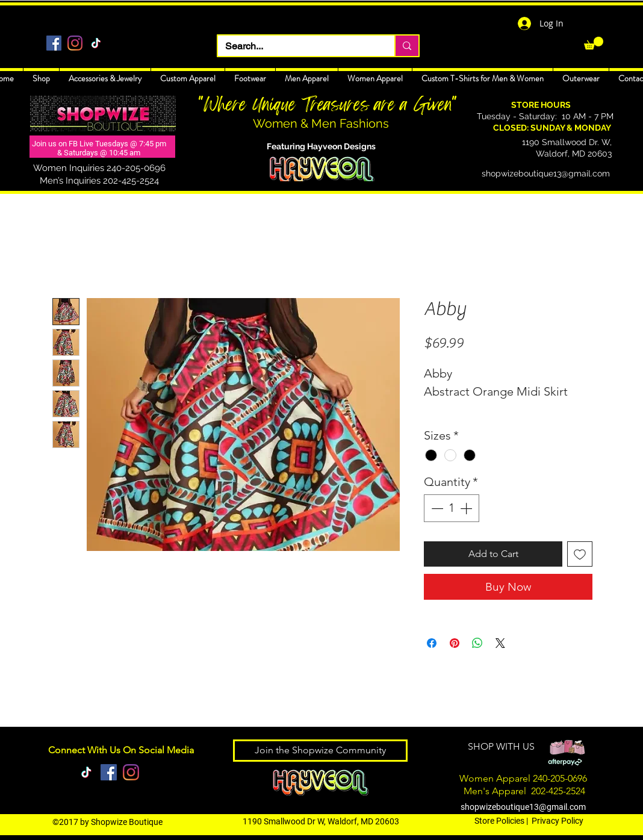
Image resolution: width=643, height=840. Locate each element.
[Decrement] (436, 508)
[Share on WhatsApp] (477, 643)
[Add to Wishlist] (580, 554)
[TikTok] (96, 43)
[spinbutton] (452, 508)
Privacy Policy (558, 821)
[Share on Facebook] (432, 643)
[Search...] (297, 46)
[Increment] (467, 508)
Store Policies (499, 821)
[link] (594, 43)
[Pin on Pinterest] (455, 643)
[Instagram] (75, 43)
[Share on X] (500, 643)
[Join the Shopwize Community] (320, 751)
